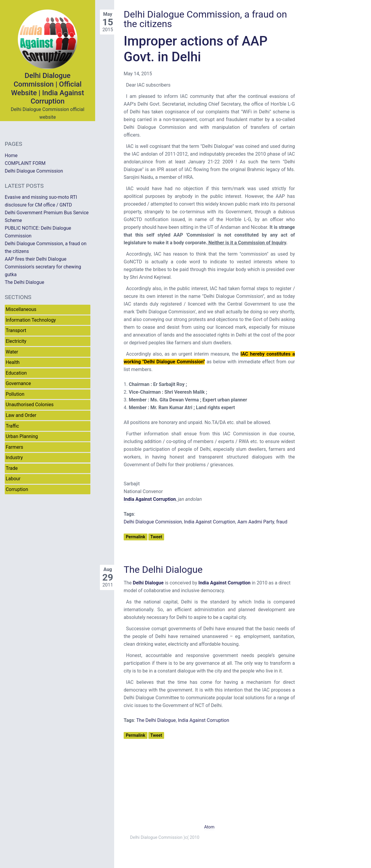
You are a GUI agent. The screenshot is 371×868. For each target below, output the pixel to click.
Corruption (17, 489)
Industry (14, 458)
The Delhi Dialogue (163, 570)
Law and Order (21, 415)
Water (12, 352)
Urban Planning (22, 436)
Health (13, 362)
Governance (18, 383)
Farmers (14, 447)
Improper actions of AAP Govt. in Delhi (196, 49)
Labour (13, 479)
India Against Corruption (210, 522)
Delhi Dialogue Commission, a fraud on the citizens (205, 19)
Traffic (12, 426)
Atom (209, 827)
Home (11, 155)
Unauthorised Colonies (30, 405)
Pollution (15, 394)
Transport (16, 330)
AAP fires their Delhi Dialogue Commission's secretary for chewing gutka (43, 267)
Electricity (16, 341)
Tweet (156, 537)
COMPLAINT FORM (25, 163)
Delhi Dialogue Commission (153, 522)
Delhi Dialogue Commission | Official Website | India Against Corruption (47, 88)
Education (16, 373)
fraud (282, 522)
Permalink (135, 537)
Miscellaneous (21, 309)
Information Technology (31, 320)
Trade (12, 468)
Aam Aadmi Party (256, 522)
